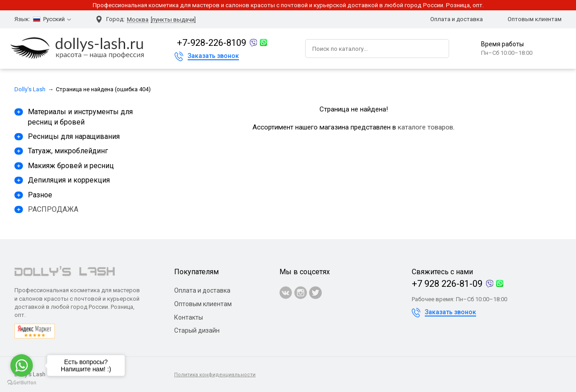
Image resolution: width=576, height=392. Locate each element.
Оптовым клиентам (535, 19)
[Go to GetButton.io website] (22, 383)
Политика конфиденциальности (215, 375)
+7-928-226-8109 (211, 43)
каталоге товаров (425, 127)
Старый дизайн (197, 330)
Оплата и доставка (457, 19)
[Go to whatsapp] (22, 365)
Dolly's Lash (30, 89)
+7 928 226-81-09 (447, 284)
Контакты (189, 317)
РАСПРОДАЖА (53, 209)
